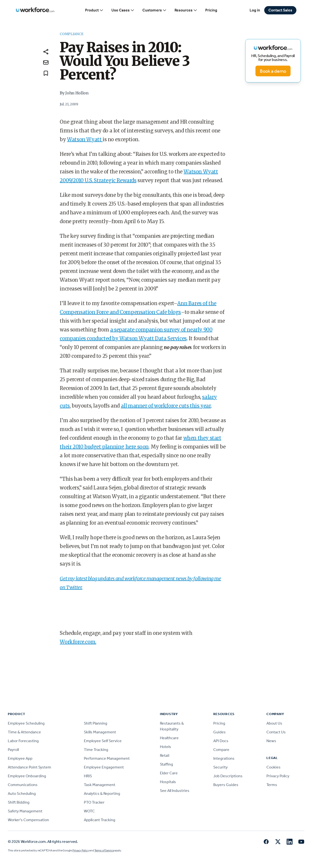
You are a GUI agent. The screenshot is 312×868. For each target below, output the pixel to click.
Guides (219, 732)
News (271, 741)
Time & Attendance (24, 732)
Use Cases (123, 10)
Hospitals (168, 782)
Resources (186, 10)
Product (94, 10)
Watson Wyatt (85, 139)
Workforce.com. (78, 642)
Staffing (166, 764)
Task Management (100, 785)
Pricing (211, 10)
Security (220, 767)
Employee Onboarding (27, 776)
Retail (165, 755)
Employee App (20, 758)
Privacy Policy (278, 776)
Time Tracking (96, 750)
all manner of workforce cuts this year (166, 406)
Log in (255, 10)
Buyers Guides (226, 785)
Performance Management (107, 758)
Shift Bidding (19, 802)
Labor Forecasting (23, 741)
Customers (155, 10)
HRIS (88, 776)
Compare (221, 750)
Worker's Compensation (28, 820)
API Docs (221, 741)
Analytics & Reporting (102, 793)
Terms (272, 785)
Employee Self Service (103, 741)
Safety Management (25, 811)
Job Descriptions (228, 776)
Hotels (166, 747)
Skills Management (100, 732)
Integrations (224, 758)
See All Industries (175, 791)
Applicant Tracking (100, 820)
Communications (23, 785)
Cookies (273, 767)
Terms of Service (104, 850)
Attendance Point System (29, 767)
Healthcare (169, 738)
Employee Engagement (104, 767)
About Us (274, 723)
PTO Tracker (94, 802)
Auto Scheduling (22, 793)
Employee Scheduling (26, 723)
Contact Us (276, 732)
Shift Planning (96, 723)
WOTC (89, 811)
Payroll (13, 750)
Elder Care (169, 773)
